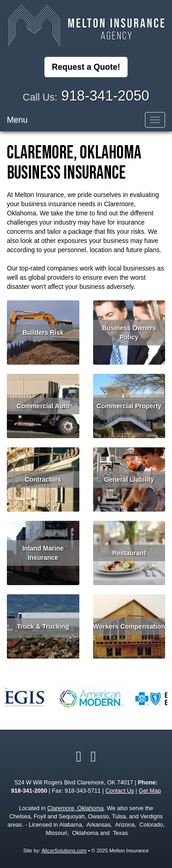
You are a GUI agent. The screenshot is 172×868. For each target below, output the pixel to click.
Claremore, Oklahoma (75, 808)
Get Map (150, 791)
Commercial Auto (43, 406)
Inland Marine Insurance (43, 553)
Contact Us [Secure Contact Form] (120, 791)
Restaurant (129, 553)
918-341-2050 (105, 96)
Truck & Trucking (43, 626)
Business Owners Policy (129, 333)
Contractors (43, 479)
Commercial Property (129, 406)
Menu (17, 120)
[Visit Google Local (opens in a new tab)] (94, 756)
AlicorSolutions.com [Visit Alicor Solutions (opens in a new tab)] (64, 851)
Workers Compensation (129, 626)
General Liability (129, 479)
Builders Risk (43, 333)
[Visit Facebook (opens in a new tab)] (79, 756)
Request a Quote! (86, 67)
